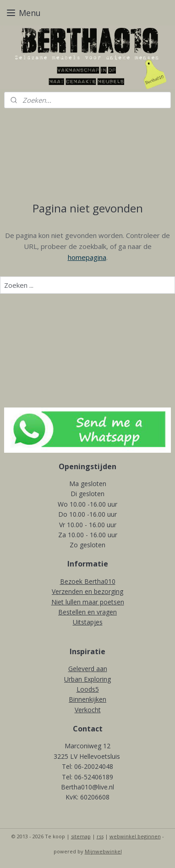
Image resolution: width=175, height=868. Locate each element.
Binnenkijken (87, 699)
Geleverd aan (88, 669)
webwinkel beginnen (135, 836)
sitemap (81, 836)
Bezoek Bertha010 (88, 581)
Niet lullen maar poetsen (88, 602)
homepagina (87, 257)
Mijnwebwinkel (103, 851)
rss (100, 836)
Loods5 (88, 689)
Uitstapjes (88, 622)
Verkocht (88, 710)
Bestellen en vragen (87, 612)
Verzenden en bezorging (87, 591)
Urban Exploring (87, 679)
